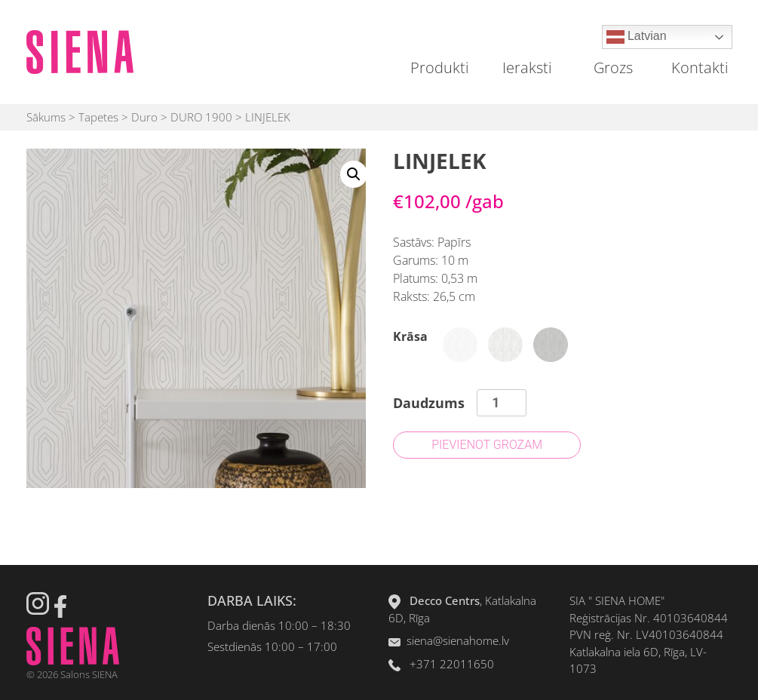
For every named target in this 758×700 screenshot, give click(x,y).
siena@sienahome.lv (458, 640)
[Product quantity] (501, 403)
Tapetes (98, 117)
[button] (354, 174)
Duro (144, 117)
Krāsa (410, 336)
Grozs (613, 68)
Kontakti (700, 68)
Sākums (46, 117)
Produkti (440, 68)
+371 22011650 (452, 664)
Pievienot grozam (487, 445)
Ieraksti (527, 68)
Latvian (637, 37)
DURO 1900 (201, 117)
